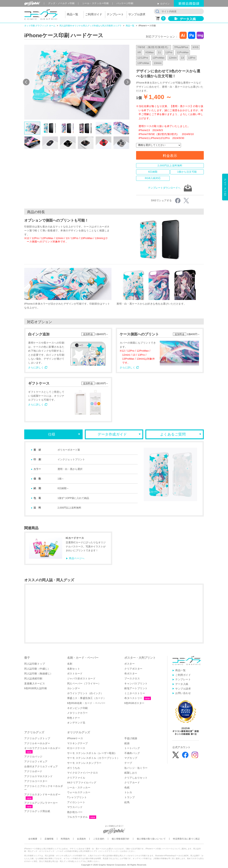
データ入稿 (188, 19)
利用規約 (65, 839)
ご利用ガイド (183, 675)
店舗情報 (49, 839)
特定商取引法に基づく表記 (186, 839)
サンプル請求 (183, 689)
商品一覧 (130, 26)
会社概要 (33, 839)
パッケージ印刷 (125, 3)
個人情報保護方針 (121, 839)
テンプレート (183, 679)
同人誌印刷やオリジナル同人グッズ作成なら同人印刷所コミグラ (90, 26)
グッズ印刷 (61, 3)
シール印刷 (96, 3)
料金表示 (170, 156)
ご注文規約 (99, 839)
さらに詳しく (36, 367)
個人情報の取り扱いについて (151, 839)
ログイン (165, 4)
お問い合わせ (183, 693)
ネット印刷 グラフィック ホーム (40, 26)
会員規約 (81, 839)
